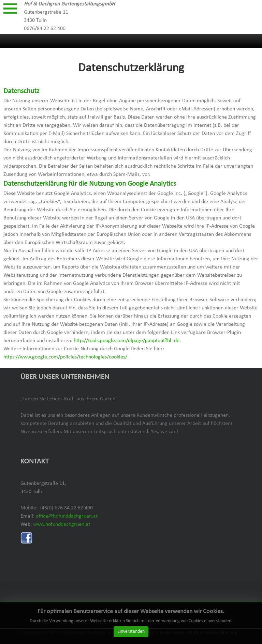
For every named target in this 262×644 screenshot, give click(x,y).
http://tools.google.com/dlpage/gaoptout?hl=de (127, 341)
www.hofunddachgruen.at (62, 524)
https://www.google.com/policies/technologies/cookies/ (65, 357)
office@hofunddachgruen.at (67, 516)
